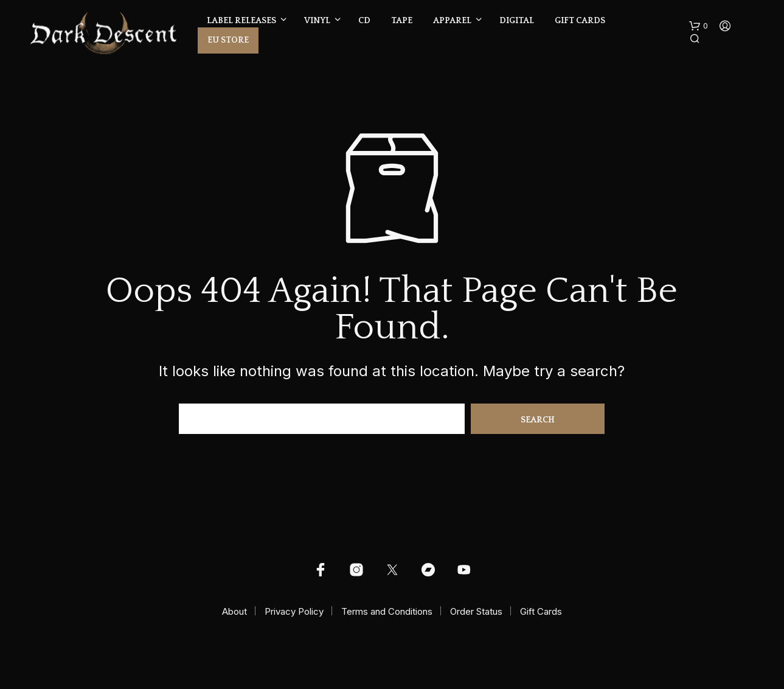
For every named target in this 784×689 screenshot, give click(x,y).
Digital (517, 21)
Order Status (476, 611)
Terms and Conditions (387, 611)
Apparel (452, 21)
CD (364, 21)
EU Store (228, 40)
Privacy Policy (294, 611)
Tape (402, 21)
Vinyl (317, 21)
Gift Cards (580, 21)
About (234, 611)
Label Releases (241, 21)
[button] (699, 26)
